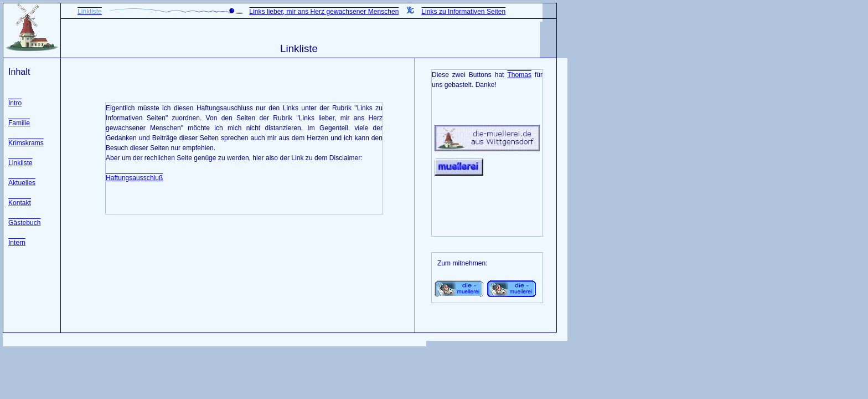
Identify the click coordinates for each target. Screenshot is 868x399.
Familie (19, 123)
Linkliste (20, 163)
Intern (17, 243)
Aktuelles (22, 183)
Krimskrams (26, 143)
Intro (15, 103)
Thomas (519, 75)
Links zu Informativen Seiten (463, 12)
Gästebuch (24, 223)
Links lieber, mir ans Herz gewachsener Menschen (324, 12)
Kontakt (20, 203)
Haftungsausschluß (134, 178)
